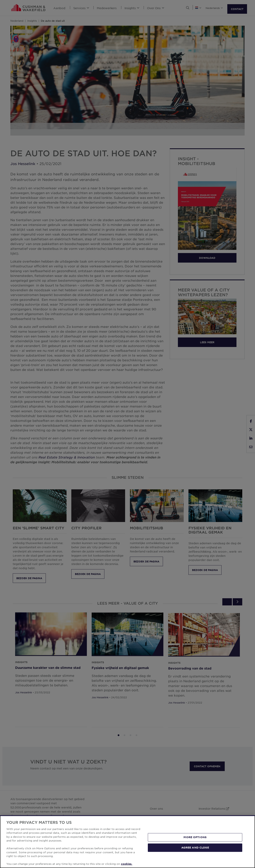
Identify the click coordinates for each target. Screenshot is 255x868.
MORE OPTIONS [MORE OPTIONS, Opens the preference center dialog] (195, 837)
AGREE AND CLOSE (195, 847)
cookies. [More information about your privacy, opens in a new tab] (127, 864)
